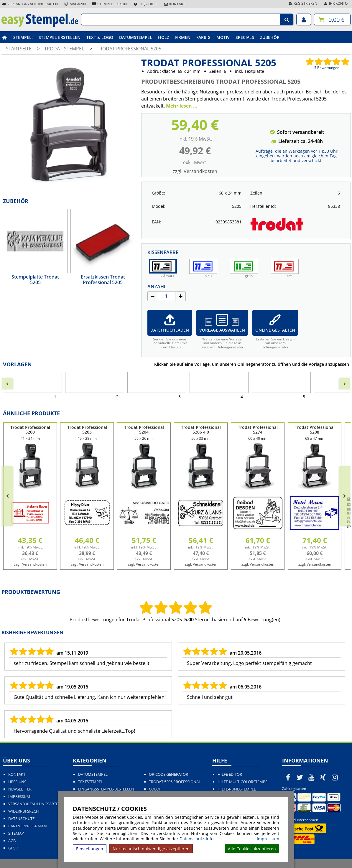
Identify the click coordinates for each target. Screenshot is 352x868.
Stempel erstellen (60, 37)
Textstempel (91, 782)
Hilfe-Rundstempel (237, 789)
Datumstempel (136, 37)
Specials (245, 37)
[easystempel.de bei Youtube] (311, 777)
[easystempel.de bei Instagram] (335, 777)
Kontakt (174, 4)
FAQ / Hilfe (145, 4)
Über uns (17, 782)
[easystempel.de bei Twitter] (300, 777)
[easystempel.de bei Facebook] (288, 777)
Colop (155, 789)
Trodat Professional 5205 (129, 49)
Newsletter (20, 789)
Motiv (223, 37)
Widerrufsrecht (25, 811)
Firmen (183, 37)
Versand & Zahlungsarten (30, 4)
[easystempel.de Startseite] (40, 25)
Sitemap (16, 833)
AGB (12, 841)
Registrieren (302, 3)
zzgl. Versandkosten (195, 171)
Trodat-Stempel (65, 49)
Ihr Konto (335, 3)
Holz (164, 37)
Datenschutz (21, 819)
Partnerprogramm (28, 826)
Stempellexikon (109, 4)
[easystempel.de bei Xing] (323, 777)
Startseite (19, 49)
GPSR (13, 848)
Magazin (75, 4)
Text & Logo (100, 37)
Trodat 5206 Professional (175, 782)
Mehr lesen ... (182, 106)
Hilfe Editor (230, 774)
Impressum (268, 839)
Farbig (203, 37)
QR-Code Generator (168, 774)
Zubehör (270, 37)
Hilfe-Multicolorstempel (244, 782)
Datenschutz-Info (196, 839)
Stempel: (23, 37)
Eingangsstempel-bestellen (106, 789)
